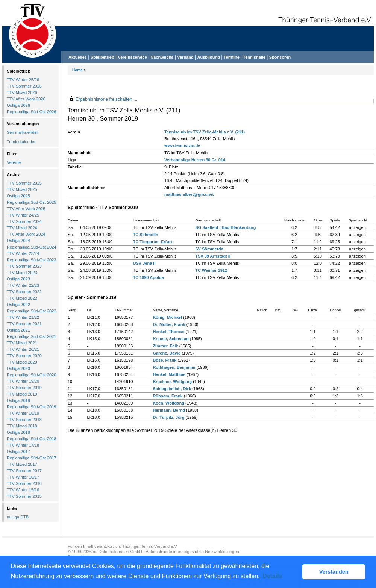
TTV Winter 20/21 (23, 349)
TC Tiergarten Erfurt (153, 242)
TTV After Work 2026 (26, 99)
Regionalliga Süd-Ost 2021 (31, 336)
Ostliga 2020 (18, 368)
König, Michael (167, 317)
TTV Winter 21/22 (23, 317)
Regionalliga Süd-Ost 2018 (31, 439)
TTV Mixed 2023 (22, 273)
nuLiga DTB (18, 517)
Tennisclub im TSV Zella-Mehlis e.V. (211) (205, 132)
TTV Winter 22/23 (23, 285)
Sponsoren (280, 57)
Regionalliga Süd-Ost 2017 (31, 458)
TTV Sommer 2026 (24, 86)
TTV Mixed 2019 (22, 394)
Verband (185, 57)
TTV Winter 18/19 (23, 413)
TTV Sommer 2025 (24, 183)
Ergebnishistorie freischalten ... (106, 99)
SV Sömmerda (209, 249)
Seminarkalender (22, 132)
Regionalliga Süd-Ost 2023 (31, 260)
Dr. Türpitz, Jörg (168, 417)
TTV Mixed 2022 (22, 298)
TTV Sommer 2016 (24, 483)
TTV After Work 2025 (26, 209)
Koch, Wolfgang (168, 403)
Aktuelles (78, 57)
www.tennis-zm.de (182, 145)
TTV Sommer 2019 (24, 388)
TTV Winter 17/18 (23, 445)
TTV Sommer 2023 (24, 266)
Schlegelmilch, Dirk (172, 389)
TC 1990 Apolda (149, 277)
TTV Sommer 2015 (24, 496)
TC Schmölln (146, 235)
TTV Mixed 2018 (22, 426)
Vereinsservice (132, 57)
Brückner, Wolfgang (172, 382)
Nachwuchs (162, 57)
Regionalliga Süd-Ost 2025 (31, 202)
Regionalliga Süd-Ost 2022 (31, 311)
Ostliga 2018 (18, 432)
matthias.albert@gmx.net (189, 194)
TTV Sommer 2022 (24, 292)
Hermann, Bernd (169, 410)
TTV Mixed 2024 (22, 228)
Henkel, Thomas (168, 332)
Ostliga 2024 (18, 241)
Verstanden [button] (334, 572)
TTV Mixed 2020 (22, 362)
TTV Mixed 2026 (22, 92)
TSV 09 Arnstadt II (213, 256)
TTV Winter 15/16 (23, 490)
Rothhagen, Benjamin (174, 367)
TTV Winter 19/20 (23, 381)
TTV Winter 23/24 (23, 253)
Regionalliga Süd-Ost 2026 (31, 112)
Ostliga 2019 (18, 400)
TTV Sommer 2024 (24, 221)
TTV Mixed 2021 (22, 343)
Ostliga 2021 (18, 330)
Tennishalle (254, 57)
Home (77, 70)
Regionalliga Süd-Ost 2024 (31, 247)
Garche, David (167, 353)
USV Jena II (144, 263)
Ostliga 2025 (18, 196)
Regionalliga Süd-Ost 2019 (31, 407)
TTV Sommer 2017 (24, 471)
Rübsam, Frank (168, 396)
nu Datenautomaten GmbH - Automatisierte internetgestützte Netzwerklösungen (166, 552)
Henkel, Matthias (169, 374)
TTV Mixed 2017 (22, 464)
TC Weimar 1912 (211, 270)
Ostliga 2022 (18, 305)
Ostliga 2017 (18, 452)
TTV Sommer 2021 (24, 324)
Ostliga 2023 (18, 279)
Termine (232, 57)
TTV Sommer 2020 (24, 356)
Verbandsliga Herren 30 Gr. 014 (195, 160)
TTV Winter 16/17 (23, 477)
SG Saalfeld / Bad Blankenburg (225, 227)
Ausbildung (209, 57)
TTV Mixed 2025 (22, 189)
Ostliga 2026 (18, 105)
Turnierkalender (21, 142)
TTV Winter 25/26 (23, 80)
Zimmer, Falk (165, 346)
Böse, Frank (164, 360)
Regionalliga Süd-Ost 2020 (31, 375)
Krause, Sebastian (171, 339)
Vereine (14, 162)
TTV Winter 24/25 (23, 215)
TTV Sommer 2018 (24, 420)
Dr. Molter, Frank (169, 324)
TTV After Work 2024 (26, 234)
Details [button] (272, 576)
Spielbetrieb (102, 57)
